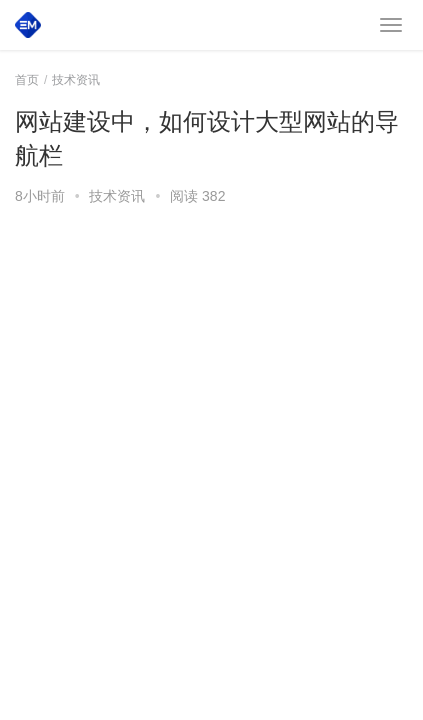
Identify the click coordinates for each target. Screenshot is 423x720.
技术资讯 (117, 196)
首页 (27, 80)
